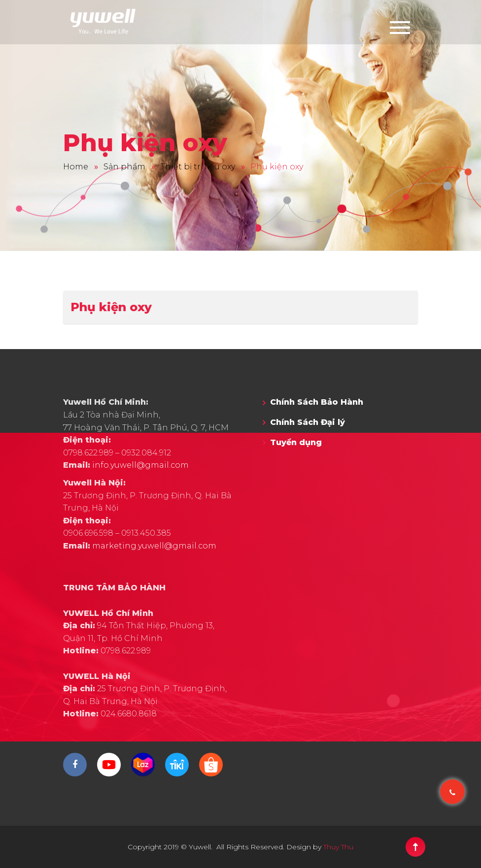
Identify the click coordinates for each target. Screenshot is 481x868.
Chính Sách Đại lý (308, 422)
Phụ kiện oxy (111, 307)
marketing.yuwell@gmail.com (154, 546)
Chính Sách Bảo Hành (317, 402)
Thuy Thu (338, 847)
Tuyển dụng (296, 442)
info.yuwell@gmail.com (140, 465)
